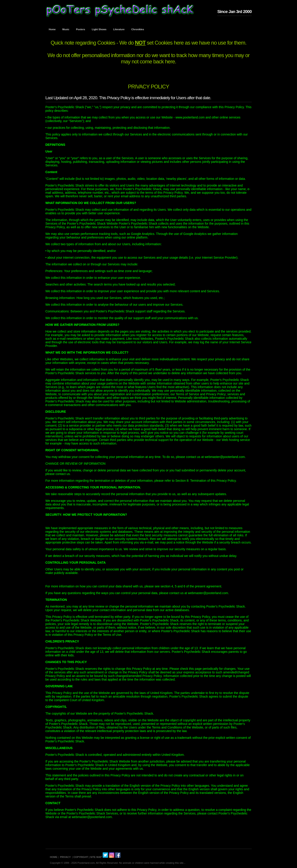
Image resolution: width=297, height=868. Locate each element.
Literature (119, 29)
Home (52, 29)
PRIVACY (65, 857)
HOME (54, 857)
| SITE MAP (95, 857)
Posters (80, 29)
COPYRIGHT (81, 857)
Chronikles (138, 29)
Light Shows (99, 29)
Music (66, 29)
